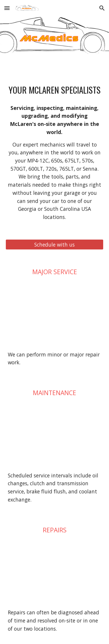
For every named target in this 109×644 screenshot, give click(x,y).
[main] (55, 90)
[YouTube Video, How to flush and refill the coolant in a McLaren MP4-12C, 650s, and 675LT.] (55, 434)
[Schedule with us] (55, 244)
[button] (7, 8)
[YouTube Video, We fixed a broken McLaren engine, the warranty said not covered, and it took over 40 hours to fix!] (55, 313)
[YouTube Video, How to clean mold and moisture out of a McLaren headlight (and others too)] (55, 571)
